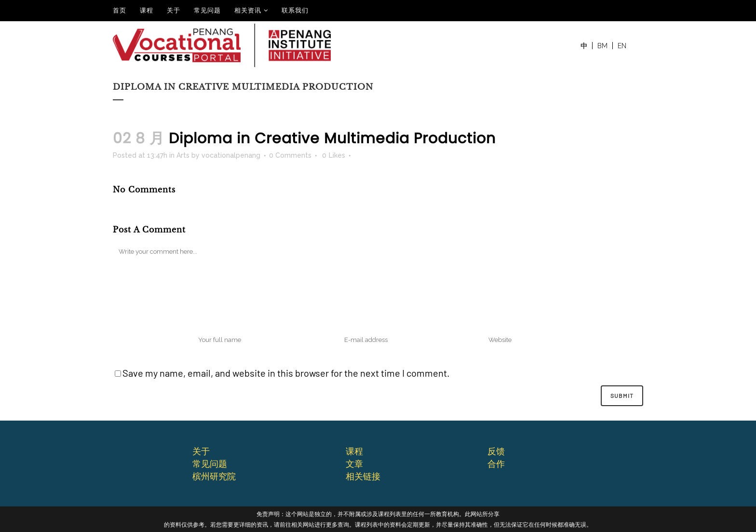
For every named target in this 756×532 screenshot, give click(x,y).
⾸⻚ (120, 10)
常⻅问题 (210, 464)
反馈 (496, 451)
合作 (496, 464)
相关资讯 (248, 10)
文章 (354, 464)
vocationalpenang (231, 155)
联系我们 (295, 10)
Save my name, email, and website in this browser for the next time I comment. (286, 373)
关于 (174, 10)
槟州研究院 (214, 476)
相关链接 (363, 476)
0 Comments (290, 155)
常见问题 (207, 10)
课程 (147, 10)
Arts (183, 155)
